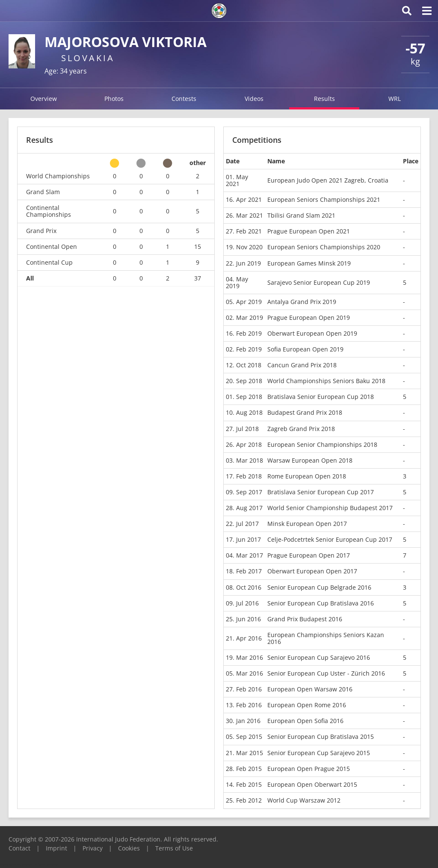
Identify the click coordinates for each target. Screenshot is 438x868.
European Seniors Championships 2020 (324, 247)
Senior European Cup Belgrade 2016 (319, 587)
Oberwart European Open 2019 (312, 333)
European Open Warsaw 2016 (310, 689)
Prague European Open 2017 (309, 555)
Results (324, 99)
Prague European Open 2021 (309, 231)
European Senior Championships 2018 (322, 444)
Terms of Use (174, 848)
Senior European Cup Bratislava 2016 (321, 603)
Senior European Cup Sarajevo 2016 (319, 657)
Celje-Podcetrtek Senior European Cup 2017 (330, 539)
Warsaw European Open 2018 (310, 460)
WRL (395, 99)
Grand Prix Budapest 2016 (305, 619)
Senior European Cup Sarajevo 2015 (319, 753)
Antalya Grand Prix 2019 (302, 302)
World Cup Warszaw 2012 (304, 800)
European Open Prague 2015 (309, 769)
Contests (184, 99)
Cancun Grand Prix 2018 (302, 365)
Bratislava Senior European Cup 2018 (321, 397)
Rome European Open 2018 (307, 476)
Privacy (93, 848)
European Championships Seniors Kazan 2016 (326, 638)
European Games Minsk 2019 (309, 263)
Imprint (56, 848)
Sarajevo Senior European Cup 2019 (319, 282)
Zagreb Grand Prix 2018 (301, 429)
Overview (44, 99)
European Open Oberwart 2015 (312, 784)
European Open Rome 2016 (307, 705)
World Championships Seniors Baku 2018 (326, 381)
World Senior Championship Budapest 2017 (330, 508)
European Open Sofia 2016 (305, 721)
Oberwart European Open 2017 (312, 571)
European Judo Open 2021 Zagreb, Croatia (328, 180)
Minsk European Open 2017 (307, 524)
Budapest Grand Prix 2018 (305, 412)
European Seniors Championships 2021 (324, 199)
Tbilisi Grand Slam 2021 (301, 215)
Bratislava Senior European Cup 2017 (321, 492)
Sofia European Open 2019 (305, 349)
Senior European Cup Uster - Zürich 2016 (326, 673)
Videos (254, 99)
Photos (114, 99)
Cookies (129, 848)
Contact (19, 848)
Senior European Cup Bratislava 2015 (321, 737)
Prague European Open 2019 (309, 317)
